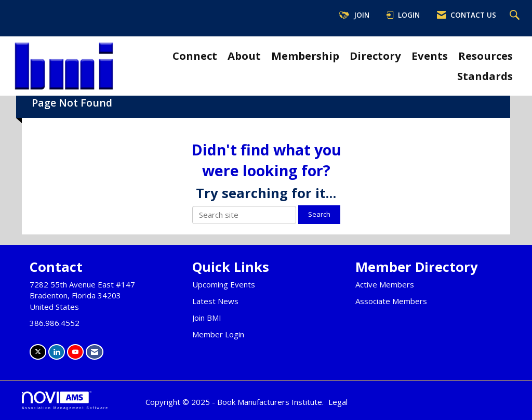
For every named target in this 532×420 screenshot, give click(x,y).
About (244, 56)
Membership (305, 56)
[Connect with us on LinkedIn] (57, 352)
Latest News (215, 301)
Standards (485, 76)
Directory (375, 56)
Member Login (218, 334)
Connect (195, 56)
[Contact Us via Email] (95, 352)
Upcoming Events (224, 284)
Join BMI (207, 318)
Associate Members (391, 301)
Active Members (385, 284)
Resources (486, 56)
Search (319, 214)
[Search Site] (516, 16)
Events (430, 56)
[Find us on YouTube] (75, 352)
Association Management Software (65, 401)
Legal (338, 402)
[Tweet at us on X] (38, 352)
